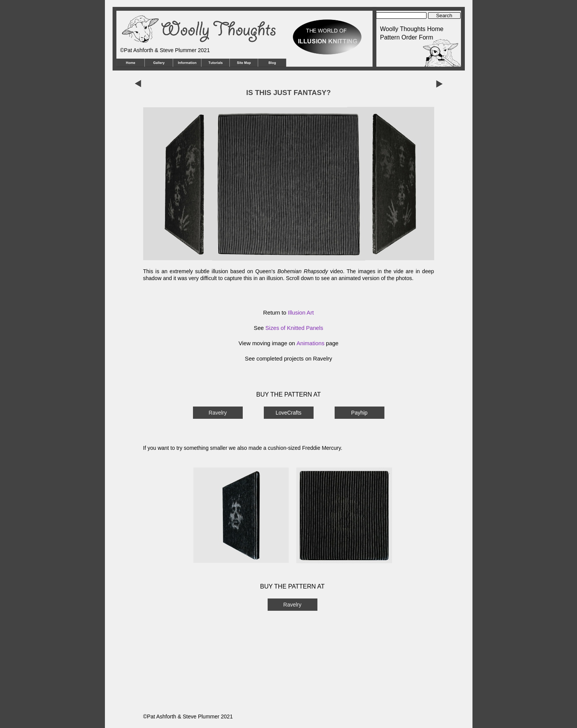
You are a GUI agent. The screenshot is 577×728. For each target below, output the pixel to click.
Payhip (359, 413)
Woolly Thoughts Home (412, 29)
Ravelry (218, 413)
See (251, 359)
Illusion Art (301, 313)
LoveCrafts (289, 413)
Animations (311, 343)
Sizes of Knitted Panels (294, 328)
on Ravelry (318, 359)
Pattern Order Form (407, 37)
